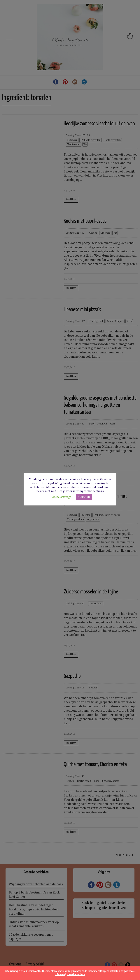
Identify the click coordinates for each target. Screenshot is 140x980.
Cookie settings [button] (61, 497)
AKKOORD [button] (84, 497)
